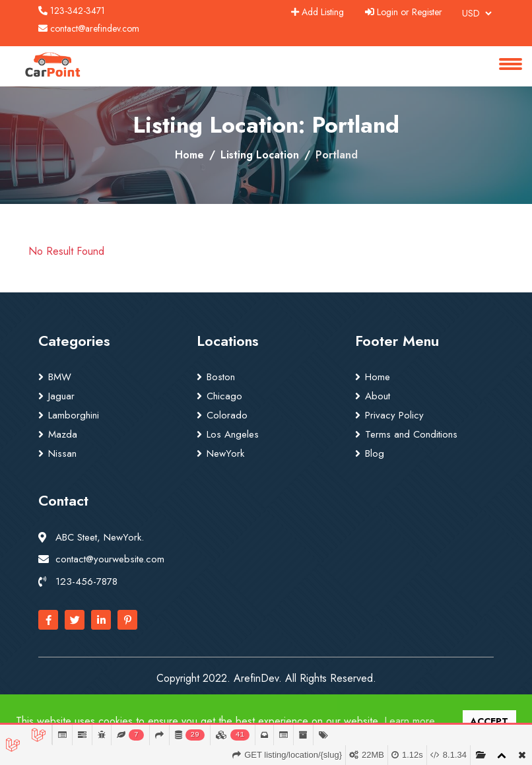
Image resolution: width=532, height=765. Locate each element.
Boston (221, 377)
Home (189, 155)
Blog (375, 453)
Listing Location (260, 155)
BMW (60, 377)
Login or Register (404, 12)
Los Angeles (233, 434)
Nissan (62, 453)
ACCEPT (489, 721)
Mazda (63, 434)
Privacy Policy (394, 415)
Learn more (410, 721)
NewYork (225, 453)
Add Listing (317, 12)
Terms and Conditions (411, 434)
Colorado (227, 415)
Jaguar (61, 396)
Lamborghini (74, 415)
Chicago (224, 396)
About (378, 396)
